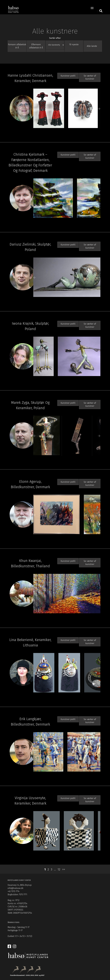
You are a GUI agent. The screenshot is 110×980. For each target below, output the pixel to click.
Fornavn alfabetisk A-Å (17, 47)
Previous (35, 110)
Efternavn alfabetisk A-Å (36, 47)
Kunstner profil (68, 77)
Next (99, 110)
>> (64, 871)
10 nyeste (74, 45)
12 (59, 871)
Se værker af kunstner (90, 78)
